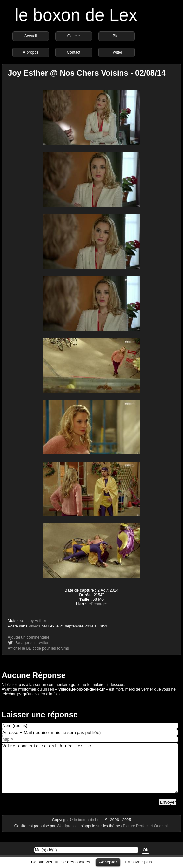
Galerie (74, 36)
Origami (161, 836)
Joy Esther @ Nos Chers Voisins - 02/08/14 (87, 73)
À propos (31, 52)
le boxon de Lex (76, 15)
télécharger (97, 604)
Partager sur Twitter (31, 643)
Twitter (116, 52)
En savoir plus (138, 862)
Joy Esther (37, 621)
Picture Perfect (136, 836)
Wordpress (67, 836)
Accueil (31, 36)
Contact (73, 52)
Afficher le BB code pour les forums (38, 648)
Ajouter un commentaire (28, 637)
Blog (117, 36)
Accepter (108, 862)
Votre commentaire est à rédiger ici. (90, 773)
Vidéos (34, 626)
